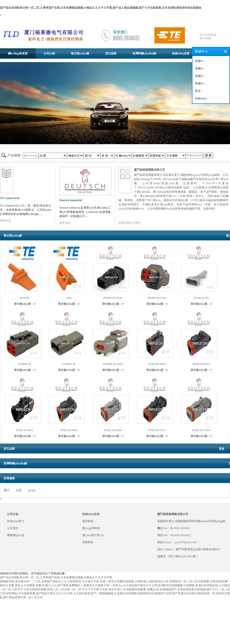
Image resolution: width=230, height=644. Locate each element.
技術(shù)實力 (16, 521)
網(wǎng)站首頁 (18, 53)
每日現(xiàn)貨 (80, 53)
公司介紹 (49, 53)
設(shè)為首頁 (208, 35)
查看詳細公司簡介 (130, 223)
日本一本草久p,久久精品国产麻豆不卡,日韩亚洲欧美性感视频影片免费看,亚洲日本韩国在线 (161, 585)
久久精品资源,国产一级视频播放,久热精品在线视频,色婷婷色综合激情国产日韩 (122, 593)
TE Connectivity (10, 198)
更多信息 (6, 221)
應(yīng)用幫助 (91, 528)
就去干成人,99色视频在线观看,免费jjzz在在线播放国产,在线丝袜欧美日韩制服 (157, 589)
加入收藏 (205, 38)
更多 (222, 449)
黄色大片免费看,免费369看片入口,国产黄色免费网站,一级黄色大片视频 (59, 585)
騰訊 (7, 490)
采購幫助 (88, 542)
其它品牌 (111, 53)
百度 (19, 490)
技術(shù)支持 (181, 53)
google (32, 490)
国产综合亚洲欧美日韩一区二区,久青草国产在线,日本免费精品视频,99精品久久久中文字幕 (56, 577)
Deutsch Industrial (71, 200)
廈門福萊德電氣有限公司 (149, 170)
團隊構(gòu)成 (16, 535)
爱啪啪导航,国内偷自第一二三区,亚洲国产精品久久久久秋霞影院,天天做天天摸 (50, 581)
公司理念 (13, 528)
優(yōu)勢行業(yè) (93, 535)
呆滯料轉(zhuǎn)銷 (144, 53)
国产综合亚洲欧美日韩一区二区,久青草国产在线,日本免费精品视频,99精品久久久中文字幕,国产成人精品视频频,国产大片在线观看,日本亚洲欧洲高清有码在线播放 (101, 8)
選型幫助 (88, 521)
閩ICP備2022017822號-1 (183, 556)
